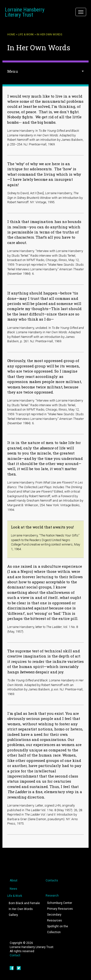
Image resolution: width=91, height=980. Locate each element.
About (14, 880)
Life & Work (26, 35)
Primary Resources (60, 909)
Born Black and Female (24, 903)
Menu (13, 71)
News (13, 889)
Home (11, 35)
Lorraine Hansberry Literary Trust (25, 12)
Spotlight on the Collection (58, 929)
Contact (15, 955)
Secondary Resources (54, 918)
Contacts (52, 880)
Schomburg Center (60, 903)
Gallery (13, 915)
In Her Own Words (21, 909)
